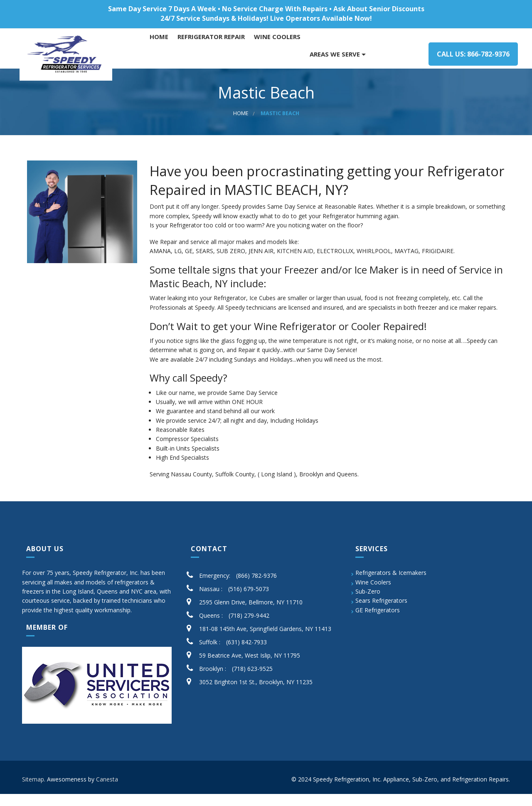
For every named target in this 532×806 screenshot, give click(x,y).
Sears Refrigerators (381, 613)
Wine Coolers (373, 594)
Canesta (107, 791)
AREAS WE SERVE (337, 54)
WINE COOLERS (280, 54)
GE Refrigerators (378, 622)
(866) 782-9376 (256, 588)
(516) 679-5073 (249, 601)
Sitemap (33, 791)
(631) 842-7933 (246, 654)
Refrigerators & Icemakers (391, 585)
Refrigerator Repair (214, 54)
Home (161, 54)
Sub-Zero (368, 603)
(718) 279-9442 (249, 627)
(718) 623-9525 (252, 681)
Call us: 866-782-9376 (467, 54)
